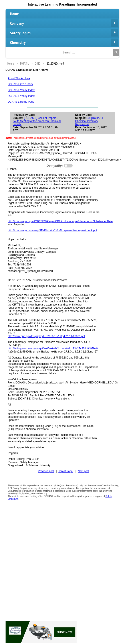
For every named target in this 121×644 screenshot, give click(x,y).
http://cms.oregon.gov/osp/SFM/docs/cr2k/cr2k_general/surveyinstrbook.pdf (52, 230)
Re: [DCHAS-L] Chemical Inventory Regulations (90, 121)
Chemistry (64, 42)
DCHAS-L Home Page (21, 102)
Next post (83, 471)
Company (64, 23)
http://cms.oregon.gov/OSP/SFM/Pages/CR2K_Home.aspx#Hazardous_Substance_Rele (60, 221)
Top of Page (65, 471)
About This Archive (19, 78)
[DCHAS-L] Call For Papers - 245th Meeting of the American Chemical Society (37, 121)
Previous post (46, 471)
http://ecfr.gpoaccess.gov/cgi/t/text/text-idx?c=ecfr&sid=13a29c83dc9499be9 (53, 348)
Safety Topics (64, 33)
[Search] (116, 53)
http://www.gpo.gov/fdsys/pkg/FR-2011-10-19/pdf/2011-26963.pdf (46, 336)
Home (14, 14)
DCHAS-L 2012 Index (21, 84)
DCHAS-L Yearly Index (21, 90)
